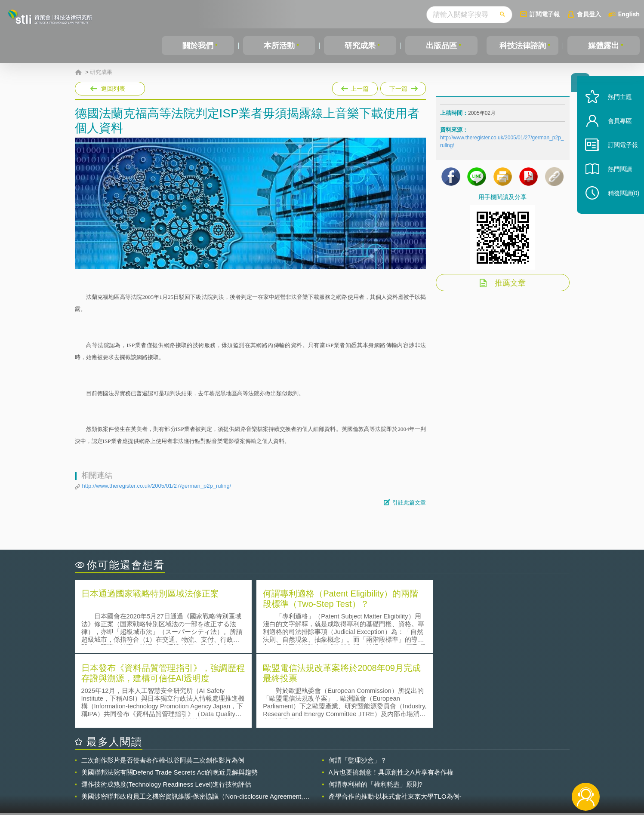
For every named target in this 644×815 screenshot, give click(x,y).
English (629, 14)
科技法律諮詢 (523, 46)
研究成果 (360, 46)
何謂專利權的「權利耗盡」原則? (376, 709)
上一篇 (355, 87)
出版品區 (441, 46)
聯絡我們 (324, 780)
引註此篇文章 (409, 503)
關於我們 (198, 46)
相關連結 (495, 768)
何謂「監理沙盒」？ (358, 685)
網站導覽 (377, 780)
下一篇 (403, 87)
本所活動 (279, 46)
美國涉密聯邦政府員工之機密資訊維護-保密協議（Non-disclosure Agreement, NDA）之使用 (192, 721)
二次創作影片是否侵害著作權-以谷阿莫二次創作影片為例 (163, 685)
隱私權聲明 (327, 768)
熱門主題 (615, 109)
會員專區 (615, 133)
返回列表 (113, 89)
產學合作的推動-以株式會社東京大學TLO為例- (395, 721)
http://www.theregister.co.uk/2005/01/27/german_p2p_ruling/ (157, 486)
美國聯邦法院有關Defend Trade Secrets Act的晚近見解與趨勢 (170, 697)
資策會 (445, 768)
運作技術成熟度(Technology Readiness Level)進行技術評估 (166, 709)
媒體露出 (604, 46)
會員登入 (589, 14)
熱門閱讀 (615, 181)
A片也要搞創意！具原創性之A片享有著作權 (391, 697)
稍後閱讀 (619, 205)
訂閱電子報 (545, 14)
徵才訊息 (377, 768)
